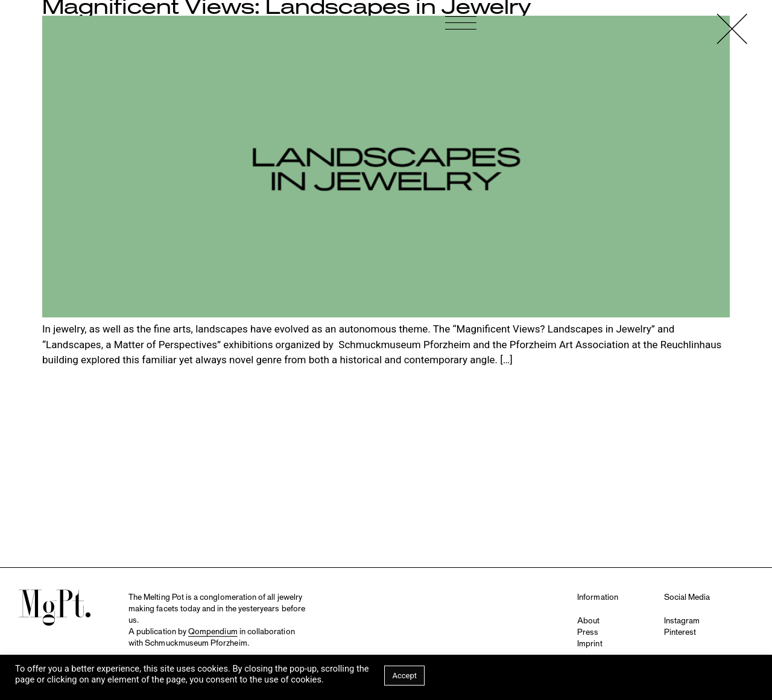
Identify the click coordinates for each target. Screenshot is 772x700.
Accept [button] (404, 676)
